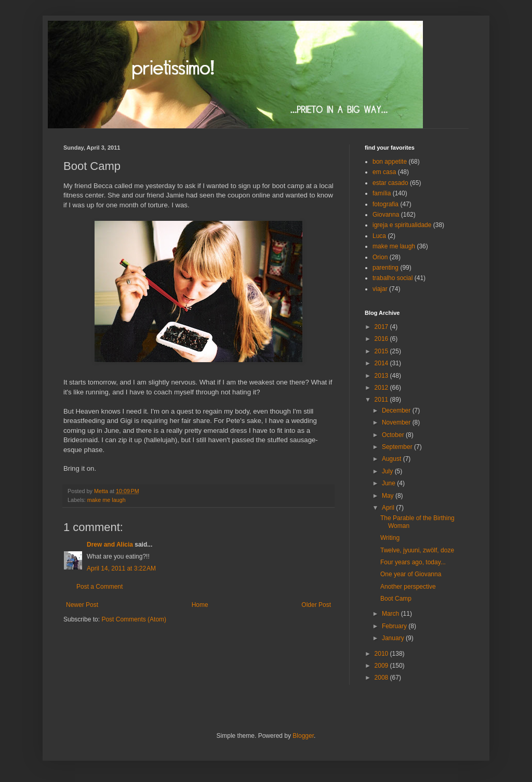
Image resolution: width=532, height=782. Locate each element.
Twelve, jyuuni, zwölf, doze (417, 550)
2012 (382, 388)
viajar (380, 289)
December (397, 410)
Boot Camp (396, 599)
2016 (382, 339)
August (393, 459)
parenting (385, 268)
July (388, 471)
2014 (382, 363)
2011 (382, 400)
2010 (382, 654)
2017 (382, 327)
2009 (382, 666)
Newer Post (82, 605)
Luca (379, 236)
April (389, 508)
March (391, 614)
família (382, 193)
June (389, 483)
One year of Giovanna (411, 574)
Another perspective (408, 587)
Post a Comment (99, 587)
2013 (382, 376)
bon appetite (390, 162)
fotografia (385, 204)
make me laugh (107, 500)
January (394, 638)
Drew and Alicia (110, 545)
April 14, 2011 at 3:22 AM (121, 568)
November (397, 422)
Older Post (316, 605)
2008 (382, 678)
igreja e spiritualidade (402, 225)
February (395, 626)
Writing (390, 538)
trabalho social (393, 278)
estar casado (390, 183)
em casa (384, 172)
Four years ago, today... (413, 562)
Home (200, 605)
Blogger (303, 736)
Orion (380, 257)
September (398, 447)
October (394, 435)
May (389, 496)
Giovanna (386, 215)
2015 (382, 351)
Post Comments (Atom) (134, 619)
